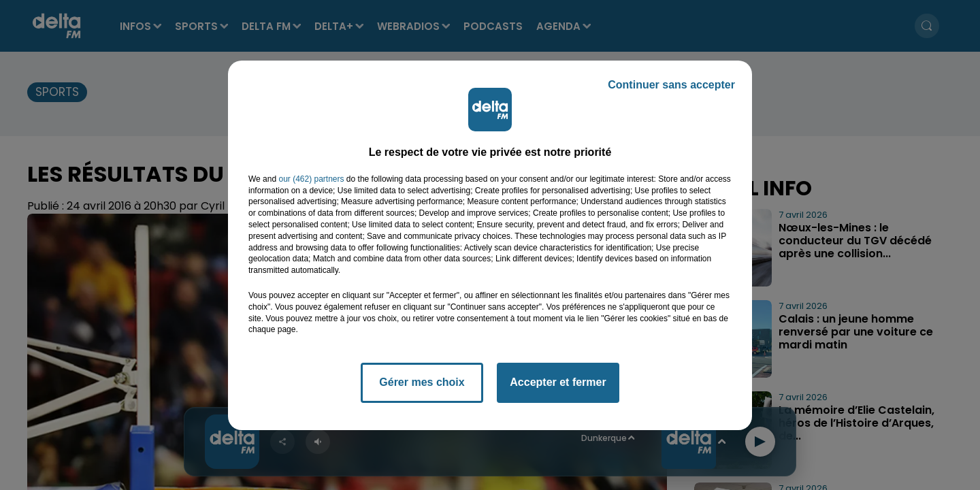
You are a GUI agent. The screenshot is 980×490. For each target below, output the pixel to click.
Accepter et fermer (558, 382)
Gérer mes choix (422, 382)
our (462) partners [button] (311, 179)
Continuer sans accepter (671, 85)
